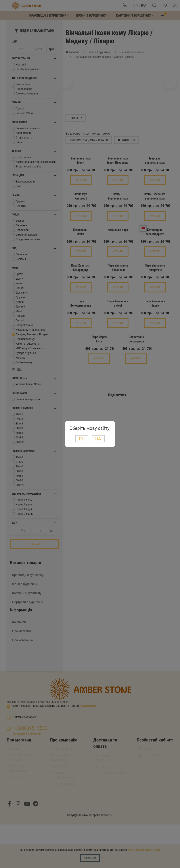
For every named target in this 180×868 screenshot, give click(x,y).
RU (82, 439)
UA (98, 439)
